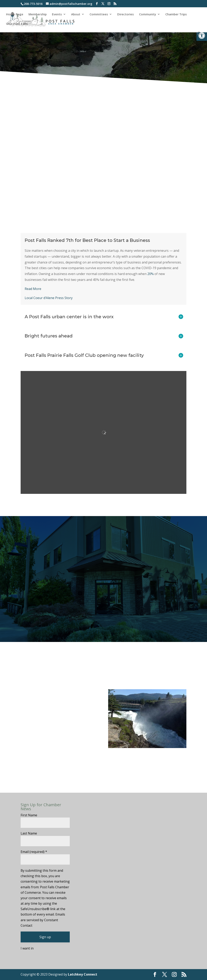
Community (148, 14)
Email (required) (34, 852)
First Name (29, 815)
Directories (126, 14)
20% (150, 274)
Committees (99, 14)
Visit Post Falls (17, 24)
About (76, 14)
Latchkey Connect (83, 974)
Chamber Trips (176, 14)
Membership (38, 14)
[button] (202, 36)
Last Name (29, 833)
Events (57, 14)
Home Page (15, 14)
